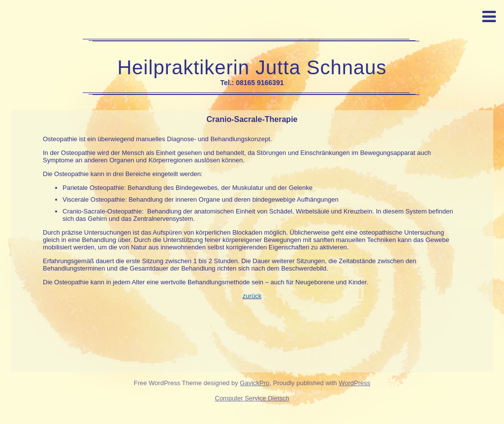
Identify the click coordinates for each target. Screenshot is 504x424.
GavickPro (254, 383)
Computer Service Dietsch (252, 398)
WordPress (354, 383)
